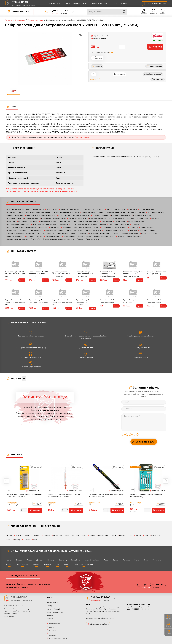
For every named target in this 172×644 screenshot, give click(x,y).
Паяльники (23, 221)
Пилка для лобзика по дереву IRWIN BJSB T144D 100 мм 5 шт (106, 496)
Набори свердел (31, 219)
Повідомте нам (82, 137)
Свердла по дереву (15, 236)
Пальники (11, 213)
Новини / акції (51, 4)
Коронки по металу (156, 213)
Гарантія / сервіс (77, 4)
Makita (92, 535)
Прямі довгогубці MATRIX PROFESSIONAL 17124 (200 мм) (38, 274)
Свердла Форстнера (130, 233)
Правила (135, 224)
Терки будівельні (134, 236)
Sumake (27, 540)
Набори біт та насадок (121, 216)
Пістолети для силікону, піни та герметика (50, 224)
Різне (96, 227)
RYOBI (138, 535)
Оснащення (20, 20)
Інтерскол (58, 535)
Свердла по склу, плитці (119, 224)
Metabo (122, 535)
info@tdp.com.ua (93, 619)
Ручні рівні (11, 230)
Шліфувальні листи (74, 230)
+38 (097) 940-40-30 (98, 612)
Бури (55, 210)
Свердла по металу (34, 236)
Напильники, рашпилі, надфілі (53, 219)
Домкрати (132, 210)
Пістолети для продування (18, 224)
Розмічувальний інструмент (115, 230)
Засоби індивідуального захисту (20, 233)
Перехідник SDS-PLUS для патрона (55, 221)
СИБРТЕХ (156, 535)
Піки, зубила (107, 221)
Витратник (55, 227)
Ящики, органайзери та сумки (66, 213)
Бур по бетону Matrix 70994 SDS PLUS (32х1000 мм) (84, 302)
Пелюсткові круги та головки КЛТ (41, 216)
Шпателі (133, 230)
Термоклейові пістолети (104, 236)
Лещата (121, 236)
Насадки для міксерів (77, 219)
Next (166, 481)
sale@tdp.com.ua (107, 619)
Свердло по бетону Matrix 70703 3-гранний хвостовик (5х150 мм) (133, 274)
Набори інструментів (142, 216)
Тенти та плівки (84, 236)
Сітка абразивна (36, 230)
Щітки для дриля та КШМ (93, 210)
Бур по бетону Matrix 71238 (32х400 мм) (155, 301)
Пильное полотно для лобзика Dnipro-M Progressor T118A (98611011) (64, 496)
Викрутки (155, 219)
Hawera (47, 535)
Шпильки (143, 230)
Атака (10, 535)
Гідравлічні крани (147, 210)
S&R (146, 535)
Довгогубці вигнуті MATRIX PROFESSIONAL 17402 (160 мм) (61, 274)
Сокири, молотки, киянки (17, 239)
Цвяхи (21, 213)
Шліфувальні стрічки (54, 230)
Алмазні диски (38, 210)
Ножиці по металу (116, 219)
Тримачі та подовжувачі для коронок (58, 239)
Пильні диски (120, 221)
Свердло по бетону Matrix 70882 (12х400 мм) (157, 273)
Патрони (34, 221)
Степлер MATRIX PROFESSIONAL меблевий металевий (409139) (109, 274)
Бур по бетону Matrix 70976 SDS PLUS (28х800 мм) (39, 302)
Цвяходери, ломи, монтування (39, 213)
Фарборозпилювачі (15, 216)
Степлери (82, 233)
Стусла (115, 233)
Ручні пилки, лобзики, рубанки (114, 227)
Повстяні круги (92, 239)
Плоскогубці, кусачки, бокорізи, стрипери (88, 224)
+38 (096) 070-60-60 (140, 610)
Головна (9, 20)
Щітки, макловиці (89, 213)
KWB (84, 535)
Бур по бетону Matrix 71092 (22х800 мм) (108, 301)
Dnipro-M (37, 535)
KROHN (75, 535)
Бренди (64, 4)
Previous (6, 481)
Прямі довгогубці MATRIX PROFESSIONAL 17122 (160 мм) (15, 274)
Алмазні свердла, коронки (18, 210)
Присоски (43, 227)
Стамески (134, 227)
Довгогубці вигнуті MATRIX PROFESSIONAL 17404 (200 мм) (85, 274)
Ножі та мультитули (98, 219)
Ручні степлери (147, 227)
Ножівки (130, 219)
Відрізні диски (143, 219)
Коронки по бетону (136, 213)
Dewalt (27, 535)
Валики (80, 239)
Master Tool (103, 535)
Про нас (111, 4)
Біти (48, 210)
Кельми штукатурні (81, 216)
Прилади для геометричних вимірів (22, 227)
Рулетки (22, 230)
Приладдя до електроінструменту (77, 227)
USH (131, 535)
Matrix (114, 535)
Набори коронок (14, 219)
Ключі (101, 213)
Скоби (153, 230)
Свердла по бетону (149, 233)
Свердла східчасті (53, 236)
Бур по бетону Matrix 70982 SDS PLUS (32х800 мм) (62, 302)
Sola (35, 540)
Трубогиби (35, 239)
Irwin (67, 535)
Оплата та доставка (96, 4)
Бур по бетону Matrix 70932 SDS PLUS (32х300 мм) (15, 302)
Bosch (18, 535)
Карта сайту (9, 617)
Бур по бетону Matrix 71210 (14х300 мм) (131, 301)
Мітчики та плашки (100, 216)
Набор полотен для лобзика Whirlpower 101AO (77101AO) (146, 496)
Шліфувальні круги (93, 230)
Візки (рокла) (69, 236)
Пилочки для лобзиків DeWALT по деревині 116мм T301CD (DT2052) (24, 496)
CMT (9, 540)
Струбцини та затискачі (99, 233)
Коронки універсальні (116, 213)
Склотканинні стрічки (66, 233)
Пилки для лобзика (35, 20)
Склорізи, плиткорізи (45, 233)
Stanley (17, 540)
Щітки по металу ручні (116, 210)
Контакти (121, 4)
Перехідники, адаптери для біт (86, 221)
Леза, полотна (64, 216)
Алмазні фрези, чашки (70, 210)
